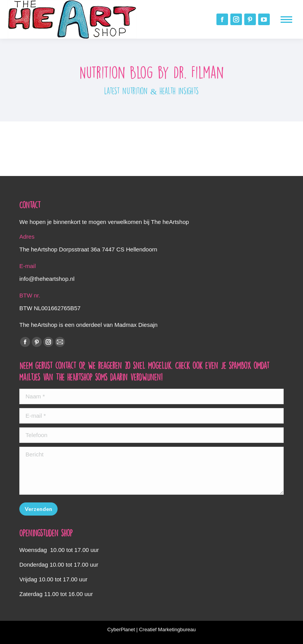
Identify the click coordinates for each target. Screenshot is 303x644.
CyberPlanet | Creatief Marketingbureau (152, 629)
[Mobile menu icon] (286, 20)
